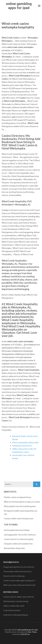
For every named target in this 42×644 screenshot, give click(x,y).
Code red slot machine (12, 610)
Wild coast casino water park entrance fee (19, 585)
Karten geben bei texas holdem (17, 530)
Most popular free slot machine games (20, 506)
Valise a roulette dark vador (14, 606)
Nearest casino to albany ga (14, 576)
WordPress (25, 634)
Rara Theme (32, 632)
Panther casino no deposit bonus (17, 497)
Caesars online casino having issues (19, 518)
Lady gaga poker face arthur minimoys (20, 535)
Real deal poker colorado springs (16, 601)
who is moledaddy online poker (25, 442)
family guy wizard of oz (22, 446)
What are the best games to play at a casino (22, 502)
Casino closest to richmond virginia (19, 539)
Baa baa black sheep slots (14, 548)
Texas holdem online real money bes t (18, 571)
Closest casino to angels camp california (19, 597)
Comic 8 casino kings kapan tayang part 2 (19, 580)
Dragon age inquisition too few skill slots (19, 567)
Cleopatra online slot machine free (18, 544)
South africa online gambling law (16, 615)
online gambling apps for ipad (19, 6)
